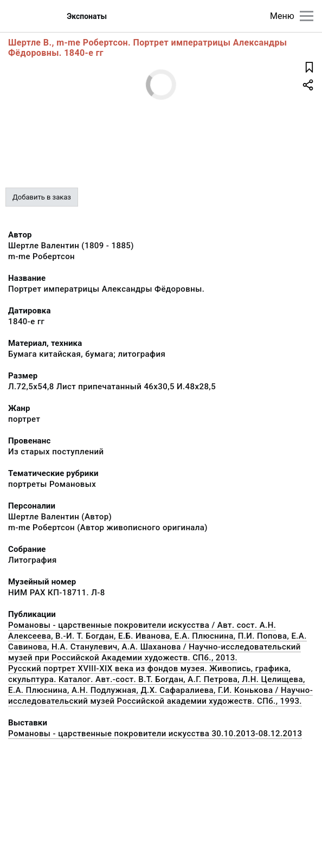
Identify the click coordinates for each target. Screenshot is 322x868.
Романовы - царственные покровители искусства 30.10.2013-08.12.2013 (155, 734)
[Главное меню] (307, 16)
